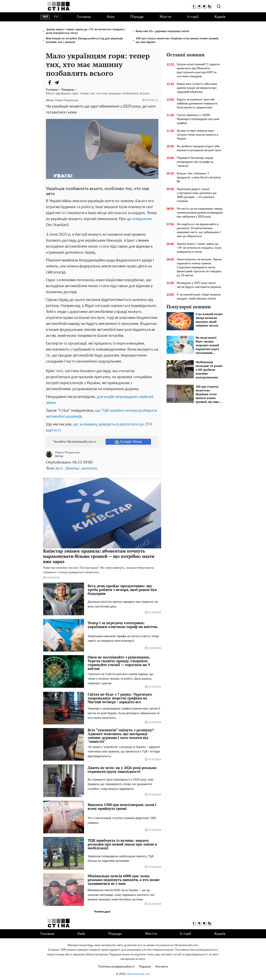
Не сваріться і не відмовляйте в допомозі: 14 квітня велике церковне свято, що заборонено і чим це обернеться (199, 230)
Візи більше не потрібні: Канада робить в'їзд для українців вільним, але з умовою (84, 40)
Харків (220, 17)
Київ (111, 17)
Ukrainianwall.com (138, 974)
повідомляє (142, 219)
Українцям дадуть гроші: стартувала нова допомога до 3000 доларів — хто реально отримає (197, 195)
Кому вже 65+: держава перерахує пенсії (162, 31)
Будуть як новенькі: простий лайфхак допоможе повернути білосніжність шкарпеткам (197, 104)
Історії (193, 17)
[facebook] (194, 6)
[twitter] (204, 6)
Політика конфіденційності (116, 967)
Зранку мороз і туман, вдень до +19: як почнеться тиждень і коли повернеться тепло (85, 31)
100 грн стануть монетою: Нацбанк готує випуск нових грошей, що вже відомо (177, 40)
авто (59, 468)
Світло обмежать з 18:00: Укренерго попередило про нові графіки (198, 119)
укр (45, 17)
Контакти (162, 967)
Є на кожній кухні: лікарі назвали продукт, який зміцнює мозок (199, 297)
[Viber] (64, 82)
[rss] (209, 6)
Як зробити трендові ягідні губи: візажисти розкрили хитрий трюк (199, 148)
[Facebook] (50, 82)
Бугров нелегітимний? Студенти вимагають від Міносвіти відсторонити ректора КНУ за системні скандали (198, 70)
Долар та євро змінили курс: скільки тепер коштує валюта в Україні (197, 135)
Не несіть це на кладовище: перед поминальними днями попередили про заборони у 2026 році (200, 213)
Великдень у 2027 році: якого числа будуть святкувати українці (199, 285)
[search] (219, 7)
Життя (165, 17)
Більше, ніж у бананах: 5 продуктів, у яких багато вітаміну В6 (199, 177)
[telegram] (199, 6)
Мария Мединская (66, 100)
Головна (84, 17)
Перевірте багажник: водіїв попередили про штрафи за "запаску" (195, 162)
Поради (137, 17)
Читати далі (102, 912)
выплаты (90, 468)
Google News (128, 442)
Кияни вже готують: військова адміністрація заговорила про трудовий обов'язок (197, 88)
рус (57, 17)
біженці (72, 468)
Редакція (145, 967)
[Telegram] (57, 82)
